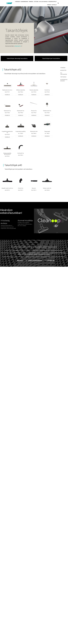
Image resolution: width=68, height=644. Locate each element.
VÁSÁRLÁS (49, 5)
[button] (58, 3)
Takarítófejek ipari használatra (51, 58)
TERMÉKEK (31, 2)
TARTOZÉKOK (63, 77)
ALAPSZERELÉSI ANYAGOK (64, 80)
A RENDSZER (17, 2)
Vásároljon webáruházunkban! (11, 211)
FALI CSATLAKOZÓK (64, 74)
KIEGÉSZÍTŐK (63, 70)
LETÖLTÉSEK (36, 2)
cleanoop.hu (18, 46)
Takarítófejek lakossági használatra (17, 58)
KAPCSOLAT (54, 5)
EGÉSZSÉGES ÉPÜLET (52, 2)
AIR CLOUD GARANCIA (43, 2)
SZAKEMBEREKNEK (24, 2)
